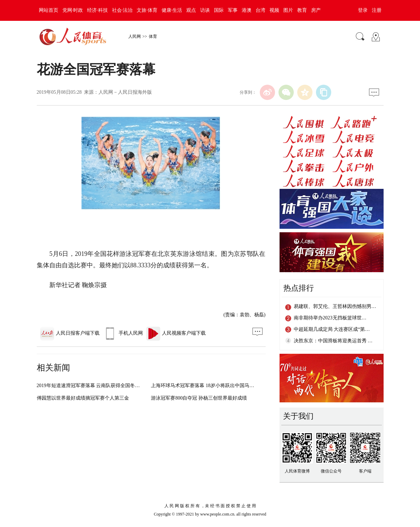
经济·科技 (97, 10)
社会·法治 (122, 10)
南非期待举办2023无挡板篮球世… (330, 318)
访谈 (205, 10)
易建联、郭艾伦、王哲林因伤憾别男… (335, 306)
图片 (288, 10)
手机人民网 (123, 333)
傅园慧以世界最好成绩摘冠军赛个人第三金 (83, 398)
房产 (316, 10)
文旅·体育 (147, 10)
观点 (191, 10)
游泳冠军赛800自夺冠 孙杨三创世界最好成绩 (199, 398)
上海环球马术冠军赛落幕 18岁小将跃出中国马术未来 (207, 386)
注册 (377, 10)
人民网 (135, 36)
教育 (302, 10)
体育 (153, 36)
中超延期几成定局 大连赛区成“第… (332, 329)
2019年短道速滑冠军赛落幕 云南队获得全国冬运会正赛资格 (101, 386)
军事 (233, 10)
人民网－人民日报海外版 (125, 92)
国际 (219, 10)
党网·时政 (73, 10)
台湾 (260, 10)
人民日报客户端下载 (70, 333)
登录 (363, 10)
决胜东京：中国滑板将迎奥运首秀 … (333, 341)
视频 (274, 10)
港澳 (247, 10)
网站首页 (49, 10)
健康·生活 (172, 10)
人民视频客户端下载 (176, 333)
